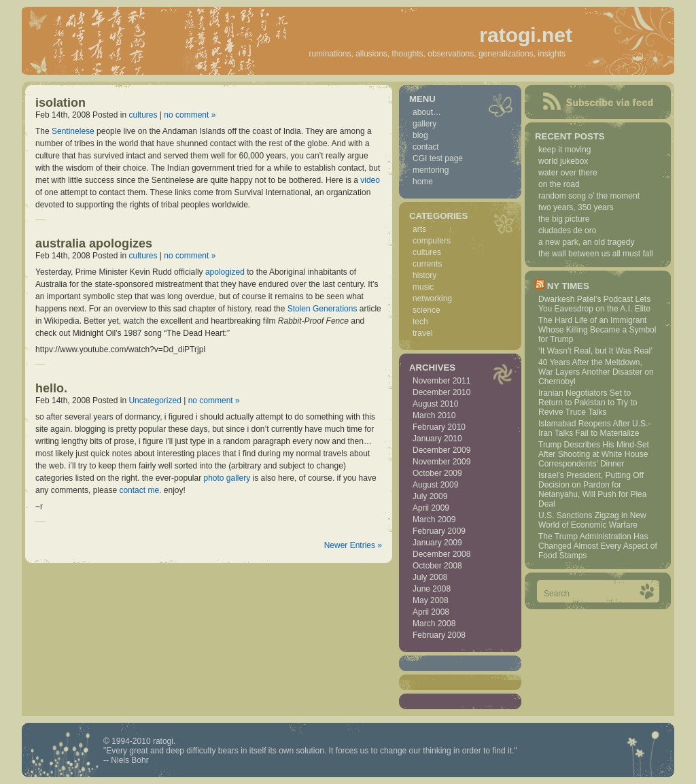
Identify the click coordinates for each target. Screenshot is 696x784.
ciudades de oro (567, 231)
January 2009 (437, 543)
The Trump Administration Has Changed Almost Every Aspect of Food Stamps (598, 546)
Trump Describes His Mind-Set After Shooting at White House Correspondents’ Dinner (594, 454)
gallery (424, 124)
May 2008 (431, 600)
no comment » (190, 115)
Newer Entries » (353, 545)
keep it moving (564, 150)
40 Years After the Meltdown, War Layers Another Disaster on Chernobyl (596, 372)
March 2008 (434, 624)
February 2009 (439, 531)
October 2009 (437, 473)
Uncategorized (155, 400)
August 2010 (435, 404)
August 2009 (435, 485)
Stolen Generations (323, 309)
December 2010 (441, 392)
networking (432, 299)
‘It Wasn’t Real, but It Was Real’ (595, 351)
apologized (225, 272)
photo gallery (227, 478)
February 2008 (439, 635)
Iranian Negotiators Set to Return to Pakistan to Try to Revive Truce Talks (588, 403)
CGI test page (438, 158)
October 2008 (437, 566)
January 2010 (437, 439)
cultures (143, 115)
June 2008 (432, 589)
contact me (139, 490)
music (423, 287)
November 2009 (441, 462)
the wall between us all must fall (596, 254)
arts (419, 229)
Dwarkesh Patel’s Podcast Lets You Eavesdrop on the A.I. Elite (594, 304)
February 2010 (439, 427)
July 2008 (430, 577)
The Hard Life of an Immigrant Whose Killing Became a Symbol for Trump (597, 330)
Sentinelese (73, 131)
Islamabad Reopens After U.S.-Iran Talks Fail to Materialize (594, 428)
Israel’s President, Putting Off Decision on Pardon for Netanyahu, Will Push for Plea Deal (592, 490)
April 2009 (431, 508)
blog (420, 135)
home (423, 182)
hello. (51, 388)
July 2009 (430, 496)
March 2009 (434, 519)
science (427, 310)
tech (420, 322)
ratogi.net (526, 35)
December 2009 (441, 450)
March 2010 (434, 415)
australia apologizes (94, 243)
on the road (559, 184)
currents (427, 264)
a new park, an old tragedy (586, 242)
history (424, 275)
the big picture (564, 219)
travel (422, 333)
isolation (60, 103)
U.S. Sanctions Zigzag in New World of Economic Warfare (592, 520)
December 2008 (441, 554)
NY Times (568, 286)
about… (427, 112)
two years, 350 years (576, 207)
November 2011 (441, 381)
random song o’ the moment (589, 196)
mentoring (431, 170)
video (370, 180)
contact (426, 147)
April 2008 (431, 612)
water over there (568, 173)
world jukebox (563, 161)
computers (432, 241)
